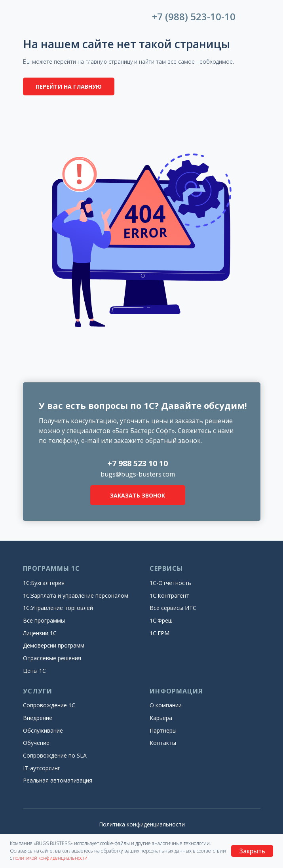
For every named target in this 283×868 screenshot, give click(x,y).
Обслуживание (43, 730)
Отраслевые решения (52, 658)
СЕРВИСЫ (166, 568)
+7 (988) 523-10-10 (194, 16)
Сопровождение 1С (49, 705)
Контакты (163, 743)
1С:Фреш (161, 620)
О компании (166, 705)
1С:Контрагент (169, 595)
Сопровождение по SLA (55, 755)
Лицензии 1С (40, 633)
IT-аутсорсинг (42, 768)
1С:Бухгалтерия (44, 583)
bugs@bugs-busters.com (138, 474)
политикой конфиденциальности (50, 858)
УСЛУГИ (38, 691)
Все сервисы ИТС (173, 608)
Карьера (161, 718)
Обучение (36, 743)
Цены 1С (34, 671)
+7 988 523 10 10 (138, 463)
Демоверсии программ (54, 645)
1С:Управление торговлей (58, 608)
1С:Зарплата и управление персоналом (76, 595)
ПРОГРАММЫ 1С (51, 568)
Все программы (44, 620)
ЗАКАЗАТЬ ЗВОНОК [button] (138, 495)
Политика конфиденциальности (142, 824)
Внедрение (38, 718)
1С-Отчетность (170, 583)
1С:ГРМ (160, 633)
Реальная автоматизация (58, 780)
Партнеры (163, 730)
